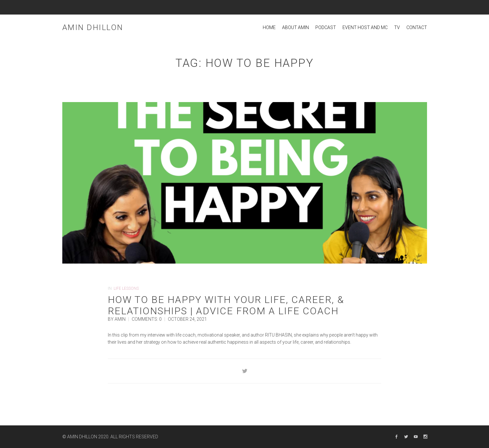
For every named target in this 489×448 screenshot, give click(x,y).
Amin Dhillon (93, 27)
